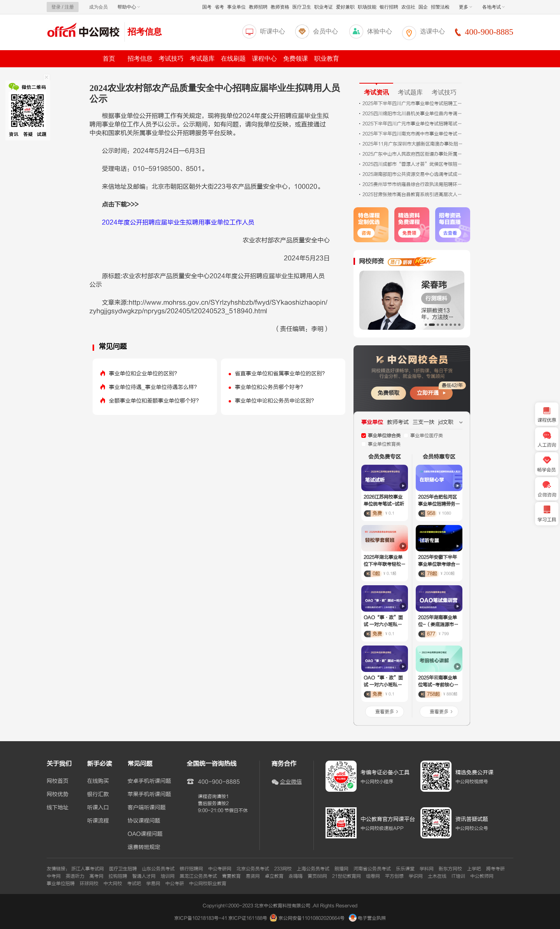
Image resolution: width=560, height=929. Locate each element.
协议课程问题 (144, 821)
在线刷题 (233, 59)
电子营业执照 (367, 918)
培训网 (168, 876)
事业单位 (236, 7)
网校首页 (58, 781)
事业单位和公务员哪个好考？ (270, 387)
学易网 (153, 884)
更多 (465, 7)
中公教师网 (482, 876)
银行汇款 (98, 794)
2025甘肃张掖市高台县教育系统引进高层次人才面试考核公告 (413, 194)
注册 (69, 7)
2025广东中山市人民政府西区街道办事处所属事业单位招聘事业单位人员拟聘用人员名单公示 (413, 154)
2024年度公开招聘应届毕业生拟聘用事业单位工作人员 (178, 222)
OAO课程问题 (145, 834)
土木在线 (437, 876)
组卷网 (373, 876)
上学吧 (474, 869)
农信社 (408, 7)
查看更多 (385, 712)
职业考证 (324, 7)
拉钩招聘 (118, 876)
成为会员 (98, 7)
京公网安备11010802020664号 (311, 918)
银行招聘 (389, 7)
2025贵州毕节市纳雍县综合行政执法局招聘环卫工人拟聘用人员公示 (413, 184)
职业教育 (327, 59)
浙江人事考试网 (87, 869)
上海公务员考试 (313, 869)
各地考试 (493, 7)
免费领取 (388, 393)
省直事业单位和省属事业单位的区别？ (281, 374)
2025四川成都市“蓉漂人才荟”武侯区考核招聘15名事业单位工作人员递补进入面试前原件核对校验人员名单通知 (413, 164)
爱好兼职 (345, 7)
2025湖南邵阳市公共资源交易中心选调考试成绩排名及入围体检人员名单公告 (413, 174)
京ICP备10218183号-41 (201, 918)
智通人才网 (144, 876)
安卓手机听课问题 (149, 781)
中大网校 (113, 884)
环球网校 (89, 884)
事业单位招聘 (61, 884)
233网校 (283, 869)
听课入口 (98, 808)
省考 (219, 7)
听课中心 (273, 31)
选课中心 (432, 31)
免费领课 (296, 59)
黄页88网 (317, 876)
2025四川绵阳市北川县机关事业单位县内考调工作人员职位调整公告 (413, 114)
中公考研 (175, 884)
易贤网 (253, 876)
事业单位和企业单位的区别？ (144, 374)
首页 (109, 59)
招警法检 (440, 7)
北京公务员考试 (253, 869)
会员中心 (325, 31)
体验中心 (380, 31)
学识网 (416, 876)
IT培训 (458, 876)
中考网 (54, 876)
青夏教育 (231, 876)
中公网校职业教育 (208, 884)
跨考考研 (495, 869)
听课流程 (98, 821)
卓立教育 (274, 876)
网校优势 (58, 794)
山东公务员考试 (158, 869)
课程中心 (264, 59)
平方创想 (394, 876)
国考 (207, 7)
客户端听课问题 (147, 808)
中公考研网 (220, 869)
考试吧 (134, 884)
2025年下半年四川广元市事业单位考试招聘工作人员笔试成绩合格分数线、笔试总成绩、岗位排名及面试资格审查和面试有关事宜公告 (413, 103)
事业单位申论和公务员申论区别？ (276, 401)
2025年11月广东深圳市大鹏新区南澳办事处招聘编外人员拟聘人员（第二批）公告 (413, 144)
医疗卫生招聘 (123, 869)
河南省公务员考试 (372, 869)
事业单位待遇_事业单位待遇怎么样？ (154, 387)
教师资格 (280, 7)
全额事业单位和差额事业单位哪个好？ (155, 401)
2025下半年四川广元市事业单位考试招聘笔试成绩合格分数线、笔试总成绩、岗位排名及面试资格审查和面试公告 (413, 124)
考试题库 (202, 59)
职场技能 (367, 7)
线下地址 (58, 808)
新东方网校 (450, 869)
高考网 (96, 876)
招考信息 (145, 32)
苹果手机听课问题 (149, 794)
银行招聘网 (191, 869)
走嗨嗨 (296, 876)
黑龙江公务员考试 (198, 876)
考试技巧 (171, 59)
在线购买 (98, 781)
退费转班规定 (144, 847)
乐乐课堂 (405, 869)
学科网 (427, 869)
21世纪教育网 (346, 876)
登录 (56, 7)
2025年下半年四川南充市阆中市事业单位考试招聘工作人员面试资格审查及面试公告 (413, 134)
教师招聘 (258, 7)
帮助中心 (129, 7)
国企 (423, 7)
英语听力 (75, 876)
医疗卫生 (302, 7)
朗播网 (341, 869)
